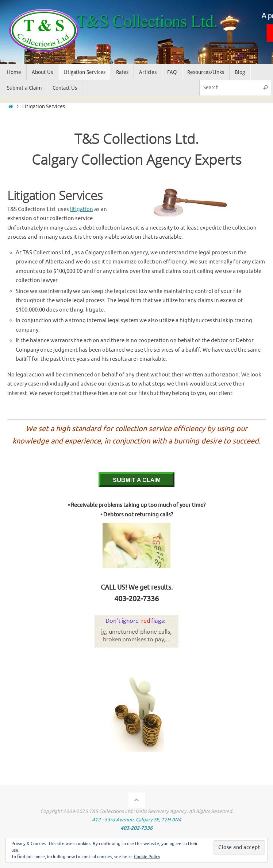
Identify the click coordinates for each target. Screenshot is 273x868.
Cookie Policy (147, 857)
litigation (82, 209)
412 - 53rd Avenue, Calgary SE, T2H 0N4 (137, 820)
